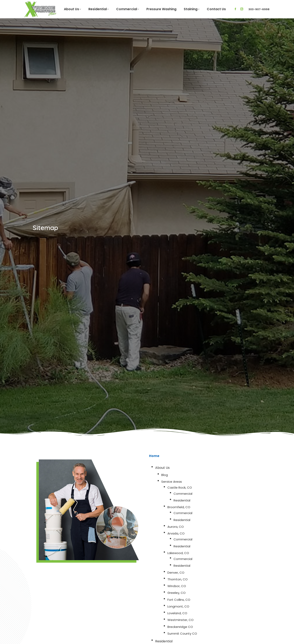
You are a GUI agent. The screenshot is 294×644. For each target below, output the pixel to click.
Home (154, 456)
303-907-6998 (259, 9)
